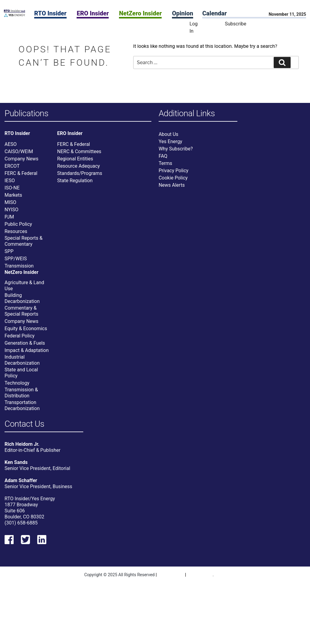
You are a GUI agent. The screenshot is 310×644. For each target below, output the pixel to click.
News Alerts (172, 185)
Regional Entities (75, 159)
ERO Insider (93, 13)
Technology (17, 383)
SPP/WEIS (16, 259)
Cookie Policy (173, 178)
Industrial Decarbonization (22, 360)
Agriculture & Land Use (24, 286)
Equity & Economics (26, 329)
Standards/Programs (80, 173)
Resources (16, 231)
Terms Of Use (200, 575)
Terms (165, 163)
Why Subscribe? (176, 149)
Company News (21, 159)
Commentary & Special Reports (21, 311)
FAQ (163, 156)
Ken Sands (16, 462)
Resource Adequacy (79, 166)
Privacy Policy (174, 171)
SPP (9, 251)
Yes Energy (170, 141)
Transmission (19, 266)
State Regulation (75, 181)
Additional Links (187, 114)
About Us (168, 134)
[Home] (15, 15)
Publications (26, 114)
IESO (10, 181)
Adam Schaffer (21, 480)
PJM (9, 217)
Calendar (214, 13)
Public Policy (18, 224)
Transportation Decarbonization (22, 405)
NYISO (12, 210)
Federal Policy (20, 336)
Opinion (183, 13)
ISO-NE (12, 188)
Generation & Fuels (25, 343)
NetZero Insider (140, 13)
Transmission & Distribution (21, 393)
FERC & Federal (21, 173)
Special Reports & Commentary (23, 241)
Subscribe (236, 24)
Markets (13, 195)
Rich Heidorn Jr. (22, 444)
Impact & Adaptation (27, 350)
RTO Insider (50, 13)
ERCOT (12, 166)
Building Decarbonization (22, 298)
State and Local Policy (21, 373)
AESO (11, 144)
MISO (10, 202)
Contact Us (24, 424)
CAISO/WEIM (19, 151)
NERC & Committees (79, 151)
